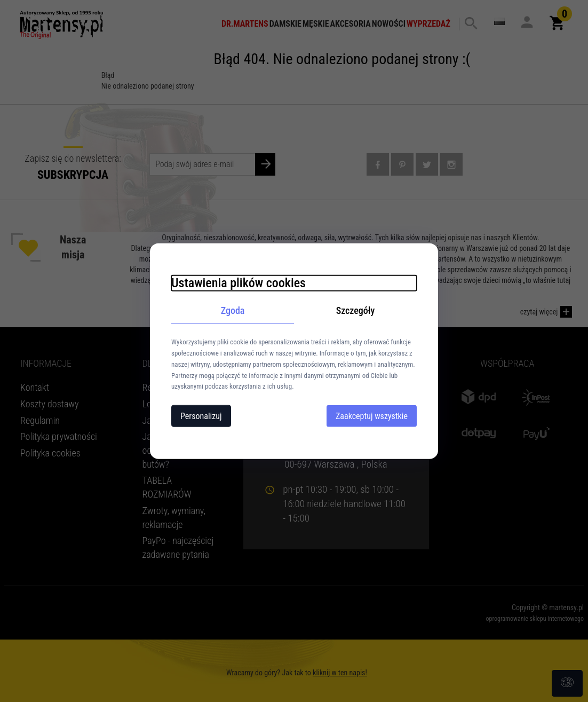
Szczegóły (356, 310)
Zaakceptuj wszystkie (372, 416)
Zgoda (233, 310)
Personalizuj (201, 416)
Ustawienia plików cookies (239, 282)
